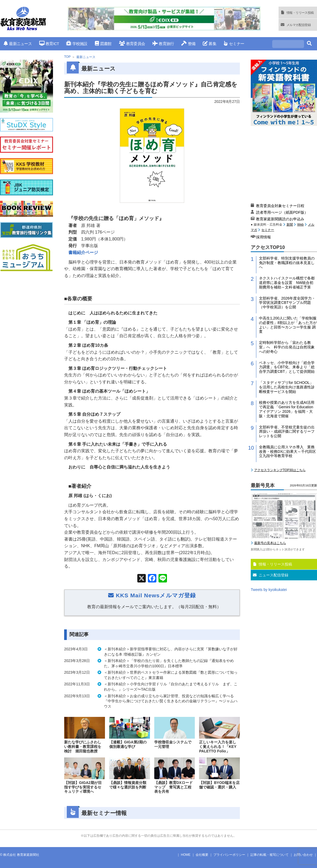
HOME (186, 855)
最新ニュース (18, 44)
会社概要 (202, 855)
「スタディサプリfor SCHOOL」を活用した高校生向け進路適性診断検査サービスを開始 (287, 387)
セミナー (234, 44)
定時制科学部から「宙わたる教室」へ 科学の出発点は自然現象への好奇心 (287, 347)
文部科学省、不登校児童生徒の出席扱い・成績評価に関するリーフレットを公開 (287, 432)
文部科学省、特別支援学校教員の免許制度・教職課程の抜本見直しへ (287, 263)
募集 (210, 44)
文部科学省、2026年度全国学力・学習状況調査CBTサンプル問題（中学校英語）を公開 (287, 303)
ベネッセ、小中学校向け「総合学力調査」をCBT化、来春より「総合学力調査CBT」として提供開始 (287, 367)
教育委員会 (132, 44)
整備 (188, 44)
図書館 (103, 44)
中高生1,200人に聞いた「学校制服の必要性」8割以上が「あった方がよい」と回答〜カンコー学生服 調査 (288, 325)
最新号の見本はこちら (270, 543)
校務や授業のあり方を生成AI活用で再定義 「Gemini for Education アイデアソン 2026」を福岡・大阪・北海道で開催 (287, 409)
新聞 (290, 225)
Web (300, 225)
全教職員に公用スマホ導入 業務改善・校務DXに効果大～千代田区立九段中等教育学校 (287, 451)
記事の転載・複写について (270, 855)
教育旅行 (163, 44)
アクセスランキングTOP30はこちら (280, 470)
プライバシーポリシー (229, 855)
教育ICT (49, 44)
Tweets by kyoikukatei (269, 590)
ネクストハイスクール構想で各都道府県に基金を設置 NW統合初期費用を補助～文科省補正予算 (287, 283)
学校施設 (77, 44)
